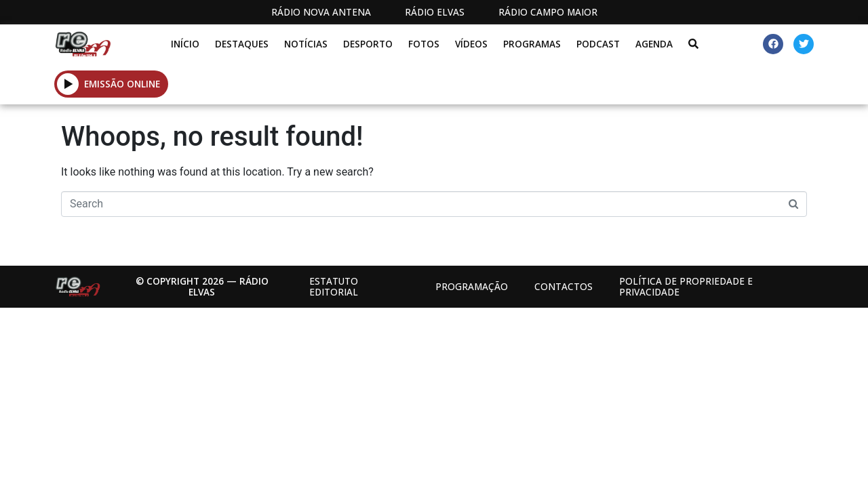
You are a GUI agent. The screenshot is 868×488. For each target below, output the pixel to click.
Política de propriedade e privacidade (686, 286)
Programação (472, 286)
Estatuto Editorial (334, 286)
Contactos (564, 286)
